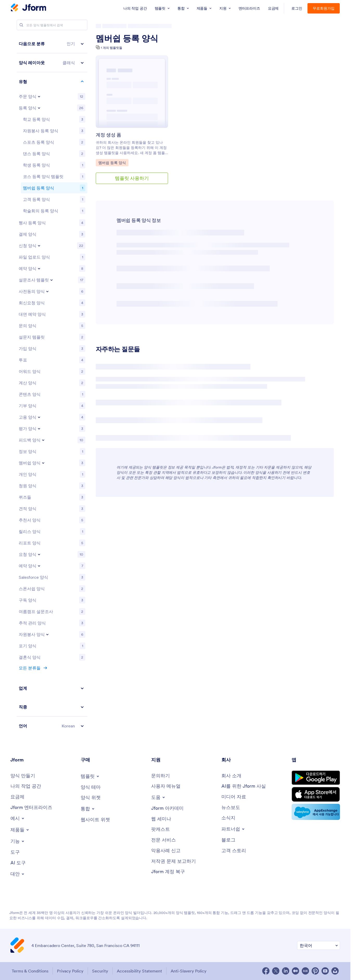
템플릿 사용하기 (132, 178)
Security (100, 971)
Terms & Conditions (30, 971)
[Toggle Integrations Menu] (88, 809)
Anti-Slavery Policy (189, 971)
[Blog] (228, 840)
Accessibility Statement (139, 971)
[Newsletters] (228, 818)
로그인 (297, 8)
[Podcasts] (161, 829)
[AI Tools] (18, 863)
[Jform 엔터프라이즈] (31, 808)
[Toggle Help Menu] (158, 797)
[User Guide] (166, 786)
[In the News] (231, 808)
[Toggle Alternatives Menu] (18, 874)
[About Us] (231, 776)
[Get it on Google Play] (316, 778)
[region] (52, 385)
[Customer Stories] (234, 851)
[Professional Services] (163, 840)
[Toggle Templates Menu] (90, 776)
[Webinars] (161, 819)
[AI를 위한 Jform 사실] (244, 786)
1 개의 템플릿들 (112, 48)
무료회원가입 (324, 8)
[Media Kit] (234, 797)
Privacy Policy (70, 971)
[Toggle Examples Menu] (18, 818)
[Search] (21, 25)
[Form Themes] (91, 787)
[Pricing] (17, 797)
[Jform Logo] (29, 8)
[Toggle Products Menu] (20, 830)
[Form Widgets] (91, 798)
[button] (52, 44)
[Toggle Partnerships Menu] (233, 829)
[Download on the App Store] (316, 794)
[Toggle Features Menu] (18, 841)
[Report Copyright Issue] (174, 861)
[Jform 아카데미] (167, 808)
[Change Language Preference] (319, 946)
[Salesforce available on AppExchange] (316, 812)
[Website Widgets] (95, 820)
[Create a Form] (23, 776)
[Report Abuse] (166, 851)
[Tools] (15, 852)
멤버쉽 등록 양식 (127, 38)
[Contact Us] (161, 776)
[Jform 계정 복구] (168, 872)
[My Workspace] (26, 786)
